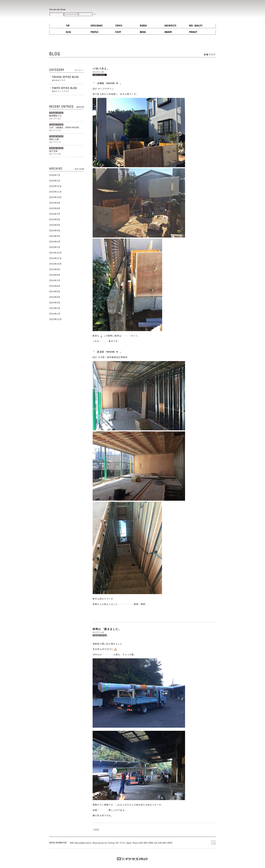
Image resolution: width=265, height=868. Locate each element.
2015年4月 (55, 231)
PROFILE (95, 32)
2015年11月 (55, 192)
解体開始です (55, 116)
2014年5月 (55, 292)
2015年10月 (55, 197)
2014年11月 (55, 258)
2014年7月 (55, 280)
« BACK (96, 830)
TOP (68, 26)
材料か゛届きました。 (107, 629)
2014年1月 (55, 314)
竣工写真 (53, 151)
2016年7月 (55, 175)
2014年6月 (55, 286)
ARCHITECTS (170, 26)
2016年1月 (55, 181)
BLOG (68, 32)
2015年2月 (55, 242)
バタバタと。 (101, 69)
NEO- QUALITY (196, 26)
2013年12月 (55, 319)
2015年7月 (55, 214)
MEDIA (143, 32)
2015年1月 (55, 247)
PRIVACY (193, 32)
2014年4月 (55, 297)
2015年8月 (55, 208)
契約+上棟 (54, 139)
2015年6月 (55, 220)
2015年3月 (55, 236)
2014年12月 (55, 253)
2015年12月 (55, 186)
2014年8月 (55, 275)
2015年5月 (55, 225)
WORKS (143, 26)
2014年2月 (55, 308)
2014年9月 (55, 269)
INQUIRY (168, 32)
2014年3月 (55, 303)
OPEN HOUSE (97, 26)
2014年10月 (55, 264)
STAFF (118, 32)
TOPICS (119, 26)
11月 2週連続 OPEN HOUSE (65, 128)
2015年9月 (55, 203)
